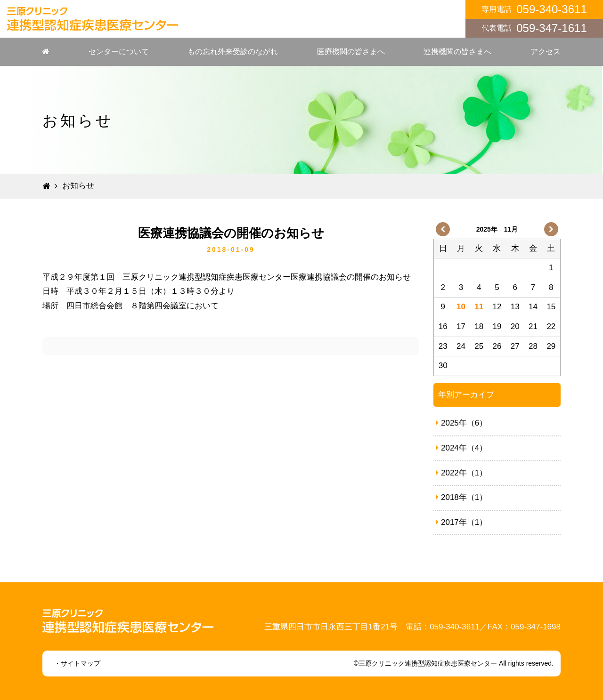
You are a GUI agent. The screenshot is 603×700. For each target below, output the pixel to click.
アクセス (546, 52)
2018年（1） (461, 497)
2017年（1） (461, 522)
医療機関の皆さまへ (351, 52)
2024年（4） (461, 448)
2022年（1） (461, 473)
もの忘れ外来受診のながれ (233, 52)
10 (461, 307)
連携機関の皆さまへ (457, 52)
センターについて (119, 52)
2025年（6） (461, 423)
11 (479, 307)
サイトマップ (81, 663)
